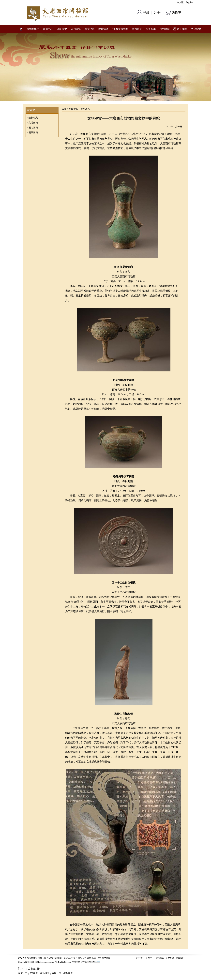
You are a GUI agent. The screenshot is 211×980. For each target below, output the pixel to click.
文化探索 (196, 29)
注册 (157, 13)
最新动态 (85, 109)
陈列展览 (76, 29)
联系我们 (180, 958)
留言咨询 (160, 958)
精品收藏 (90, 29)
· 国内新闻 (33, 128)
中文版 (180, 2)
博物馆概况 (33, 29)
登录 (146, 13)
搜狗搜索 (45, 973)
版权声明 (150, 958)
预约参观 (165, 29)
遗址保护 (62, 29)
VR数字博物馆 (120, 29)
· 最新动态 (33, 118)
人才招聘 (170, 958)
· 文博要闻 (33, 123)
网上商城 (182, 29)
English (189, 2)
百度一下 (23, 973)
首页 (64, 109)
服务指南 (151, 29)
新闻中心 (48, 29)
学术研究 (137, 29)
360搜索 (34, 973)
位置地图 (140, 958)
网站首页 (21, 29)
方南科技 (87, 962)
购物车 (176, 13)
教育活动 (103, 29)
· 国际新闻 (33, 133)
